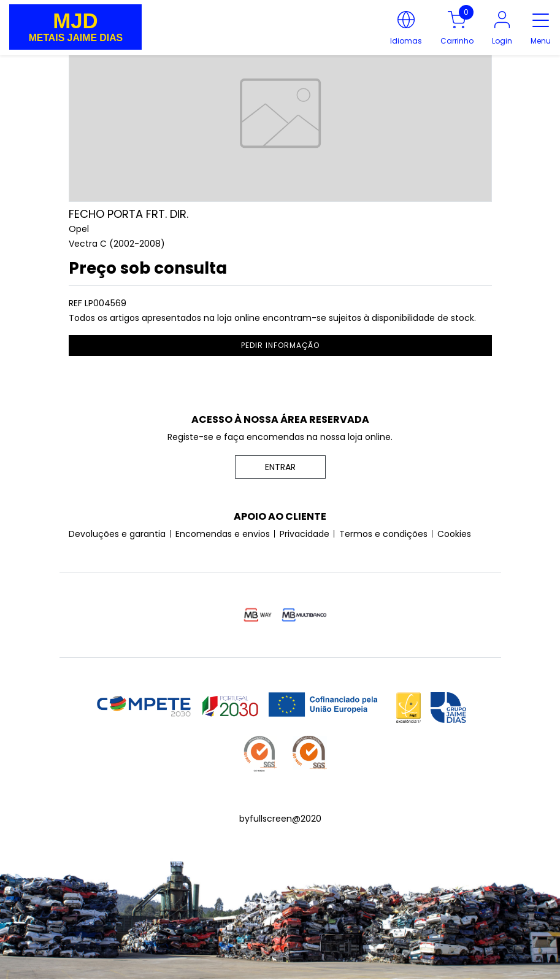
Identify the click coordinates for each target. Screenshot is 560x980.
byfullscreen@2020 (280, 819)
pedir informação (280, 345)
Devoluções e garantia (117, 534)
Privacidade (305, 534)
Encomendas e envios (223, 534)
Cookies (454, 534)
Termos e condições (383, 534)
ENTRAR (280, 467)
